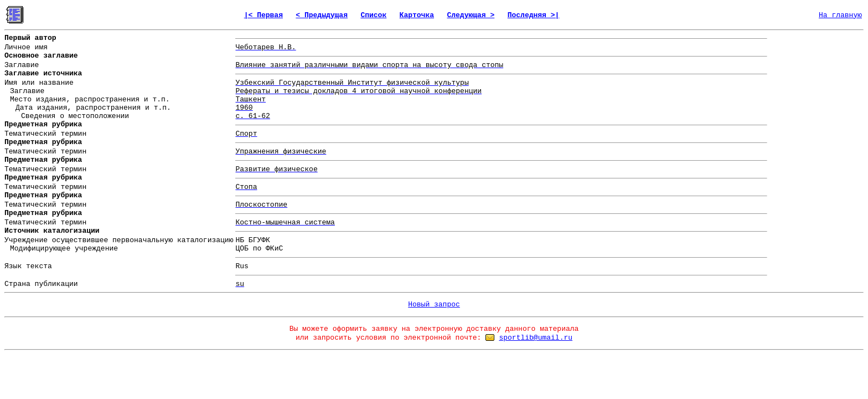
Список (373, 15)
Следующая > (471, 15)
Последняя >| (534, 15)
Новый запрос (434, 305)
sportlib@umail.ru (536, 338)
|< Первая (263, 15)
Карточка (417, 15)
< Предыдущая (322, 15)
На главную (840, 15)
